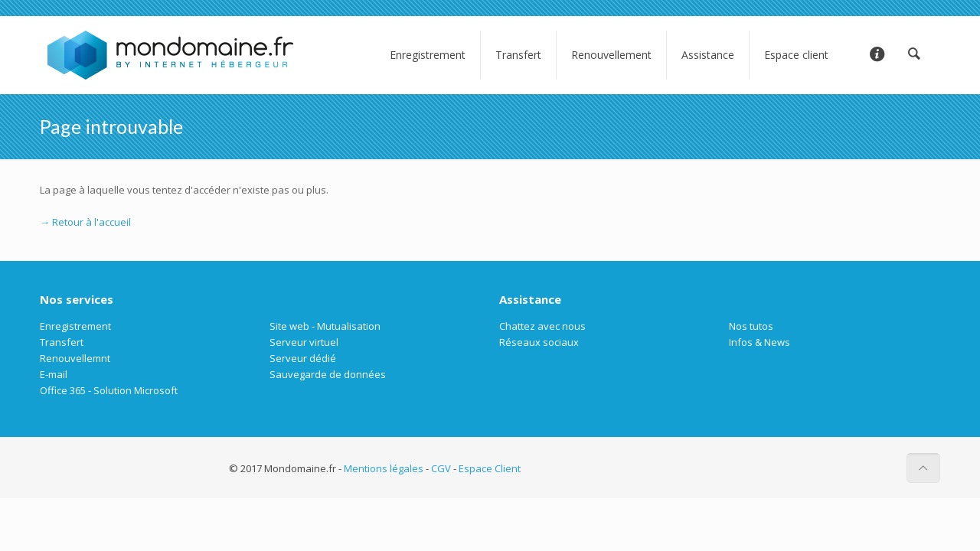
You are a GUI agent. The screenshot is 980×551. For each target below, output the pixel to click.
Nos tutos (751, 326)
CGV (441, 468)
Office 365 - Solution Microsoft (109, 390)
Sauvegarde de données (328, 374)
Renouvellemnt (75, 358)
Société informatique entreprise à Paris (614, 468)
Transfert (62, 342)
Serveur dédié (303, 358)
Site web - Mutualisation (325, 326)
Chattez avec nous (542, 326)
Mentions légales (384, 468)
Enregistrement (75, 326)
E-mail (54, 374)
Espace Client (490, 468)
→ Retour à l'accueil (85, 222)
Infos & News (759, 342)
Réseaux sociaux (539, 342)
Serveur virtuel (304, 342)
